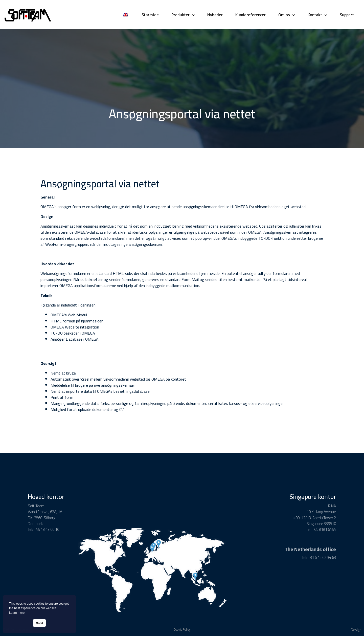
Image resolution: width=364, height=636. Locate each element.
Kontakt (317, 15)
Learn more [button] (17, 613)
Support (347, 15)
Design (356, 630)
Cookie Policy (182, 630)
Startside (150, 15)
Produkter (183, 15)
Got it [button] (39, 623)
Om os (287, 15)
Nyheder (215, 15)
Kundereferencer (251, 15)
